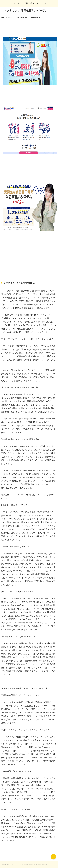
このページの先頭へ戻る (53, 857)
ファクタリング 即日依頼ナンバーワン (29, 3)
